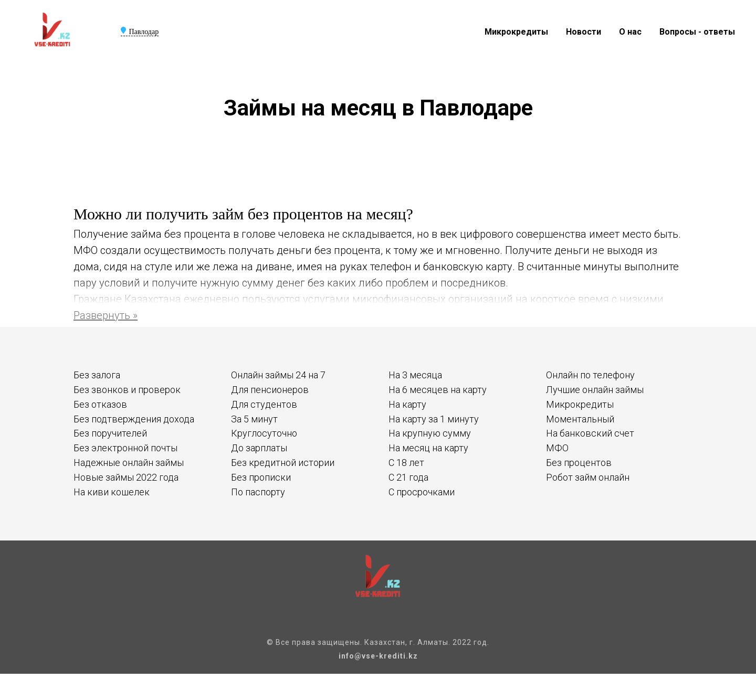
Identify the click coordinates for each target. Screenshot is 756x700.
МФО (557, 448)
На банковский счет (590, 433)
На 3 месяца (415, 375)
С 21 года (408, 477)
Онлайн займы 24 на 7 (278, 375)
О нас (630, 32)
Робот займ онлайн (588, 477)
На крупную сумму (430, 433)
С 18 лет (406, 463)
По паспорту (258, 492)
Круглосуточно (264, 433)
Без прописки (261, 477)
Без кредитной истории (283, 463)
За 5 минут (254, 419)
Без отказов (100, 404)
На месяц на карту (428, 448)
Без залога (97, 375)
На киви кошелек (112, 492)
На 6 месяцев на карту (438, 390)
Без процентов (579, 463)
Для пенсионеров (270, 390)
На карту (407, 404)
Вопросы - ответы (697, 32)
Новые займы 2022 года (126, 477)
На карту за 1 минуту (434, 419)
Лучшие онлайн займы (595, 390)
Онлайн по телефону (590, 375)
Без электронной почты (125, 448)
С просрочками (422, 492)
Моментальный (580, 419)
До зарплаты (259, 448)
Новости (584, 32)
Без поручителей (110, 433)
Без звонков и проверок (127, 390)
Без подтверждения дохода (134, 419)
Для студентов (264, 404)
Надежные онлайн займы (129, 463)
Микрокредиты (516, 32)
